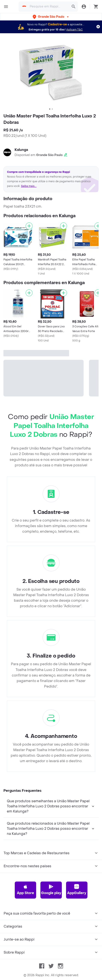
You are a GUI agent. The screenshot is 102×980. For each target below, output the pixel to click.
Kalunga (21, 150)
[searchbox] (48, 7)
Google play (51, 890)
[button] (51, 17)
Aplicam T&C (75, 30)
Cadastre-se (57, 24)
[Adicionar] (29, 226)
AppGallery (77, 890)
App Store (25, 890)
